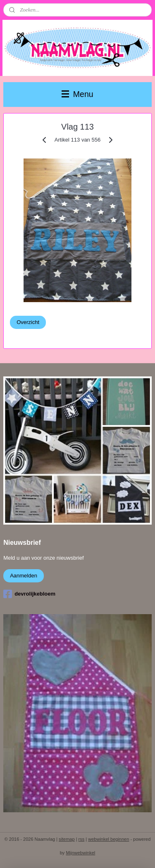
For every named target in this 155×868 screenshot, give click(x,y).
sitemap (67, 839)
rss (82, 839)
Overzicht (28, 322)
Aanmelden (24, 576)
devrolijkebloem (29, 594)
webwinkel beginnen (108, 839)
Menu (77, 94)
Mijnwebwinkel (80, 853)
